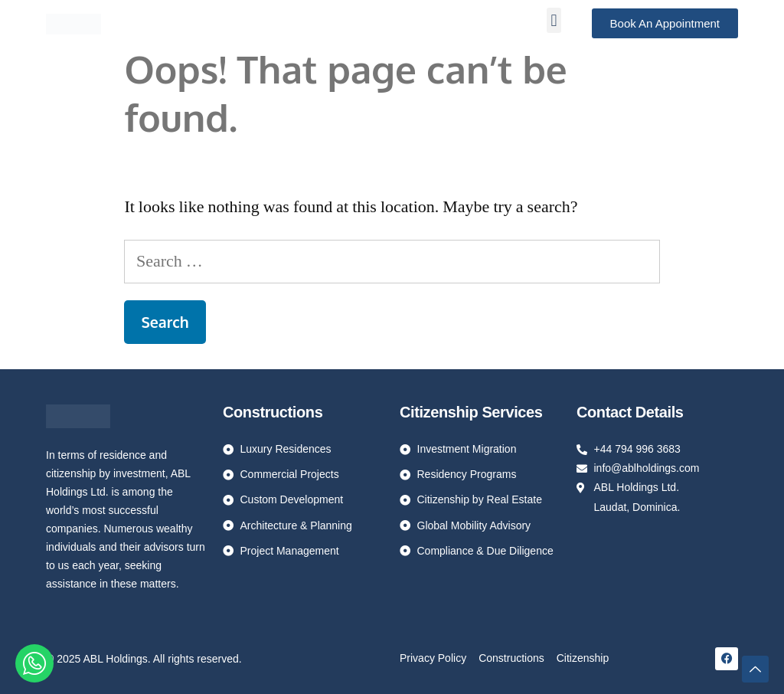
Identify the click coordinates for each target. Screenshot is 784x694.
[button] (554, 20)
